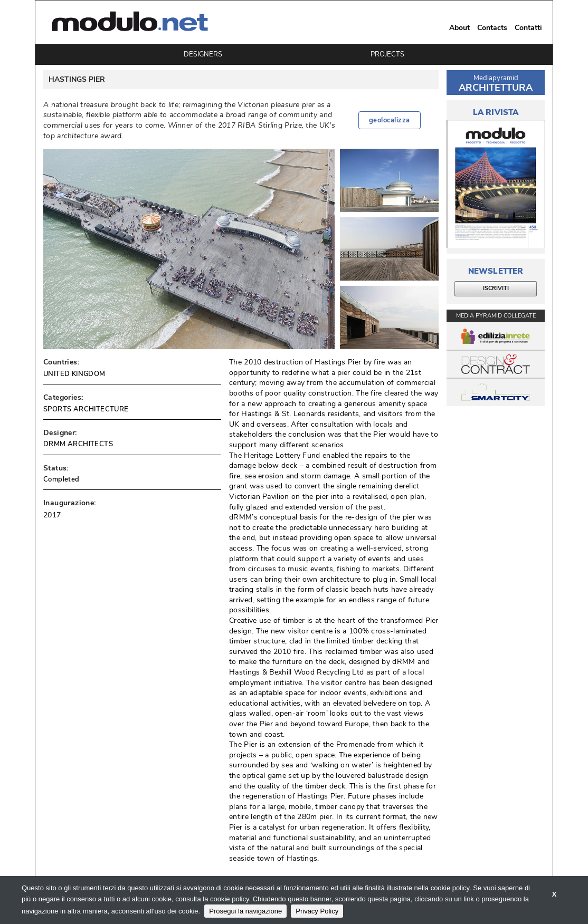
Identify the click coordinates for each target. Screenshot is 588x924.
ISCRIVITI (496, 288)
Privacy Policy (317, 911)
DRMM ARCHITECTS (78, 444)
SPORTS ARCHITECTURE (86, 409)
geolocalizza (390, 120)
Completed (61, 479)
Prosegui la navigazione (245, 911)
